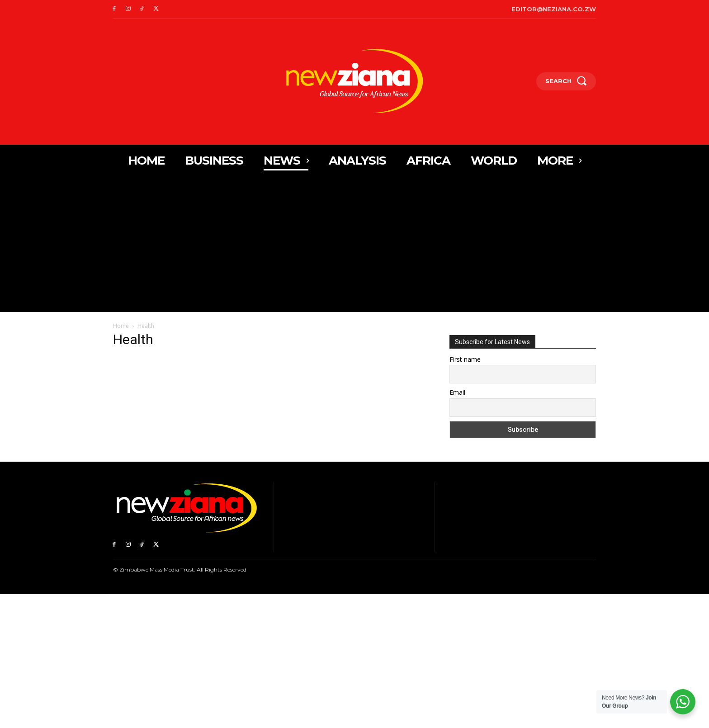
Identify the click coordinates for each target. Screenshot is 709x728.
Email (457, 392)
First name (465, 359)
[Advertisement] (354, 244)
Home (121, 326)
